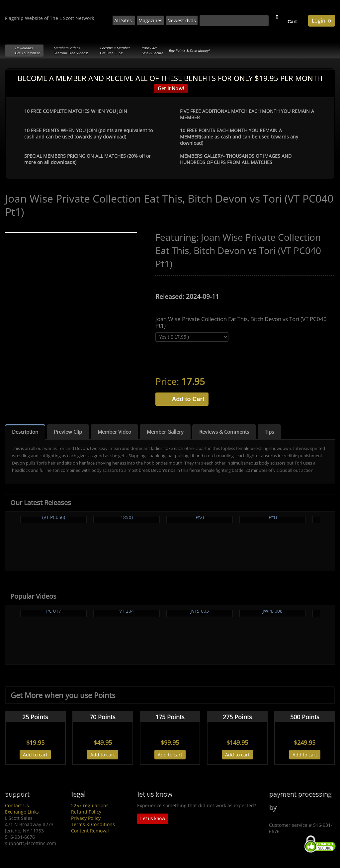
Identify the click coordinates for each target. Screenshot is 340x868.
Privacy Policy (86, 818)
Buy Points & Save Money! (189, 50)
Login (322, 20)
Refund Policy (86, 812)
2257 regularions (90, 805)
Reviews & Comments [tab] (224, 432)
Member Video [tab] (114, 432)
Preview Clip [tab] (68, 432)
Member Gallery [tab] (165, 432)
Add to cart (35, 755)
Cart (292, 22)
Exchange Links (22, 812)
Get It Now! (171, 88)
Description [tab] (25, 432)
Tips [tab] (269, 432)
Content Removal (90, 831)
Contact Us (17, 805)
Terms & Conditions (93, 824)
